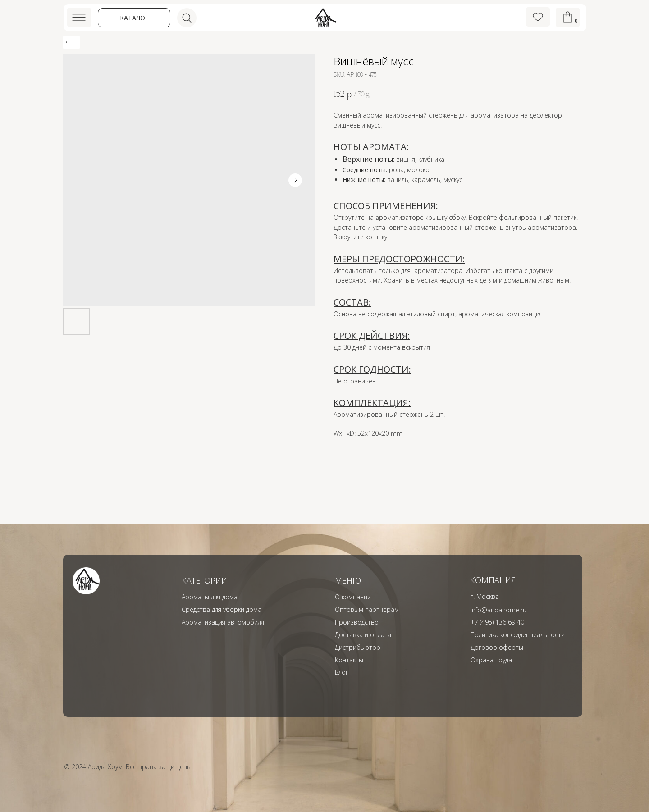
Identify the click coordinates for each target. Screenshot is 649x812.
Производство (357, 622)
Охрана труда (491, 660)
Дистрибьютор (358, 647)
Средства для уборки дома (222, 609)
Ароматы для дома (210, 597)
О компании (353, 597)
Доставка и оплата (363, 635)
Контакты (349, 660)
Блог (342, 672)
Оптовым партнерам (367, 609)
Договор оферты (497, 647)
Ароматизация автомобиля (223, 622)
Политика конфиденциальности (518, 635)
